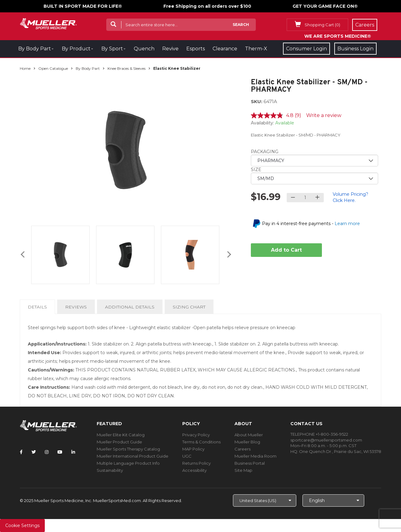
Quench (144, 49)
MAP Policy (193, 449)
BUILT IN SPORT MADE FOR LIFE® (83, 6)
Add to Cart (286, 250)
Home (25, 68)
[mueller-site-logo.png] (48, 23)
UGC (187, 456)
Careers (243, 449)
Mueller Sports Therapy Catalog (128, 449)
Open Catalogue (53, 68)
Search (241, 25)
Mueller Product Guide (119, 442)
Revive (170, 49)
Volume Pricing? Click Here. (350, 197)
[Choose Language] (333, 501)
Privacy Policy (196, 435)
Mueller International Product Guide (133, 456)
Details (39, 309)
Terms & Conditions (201, 442)
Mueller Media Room (255, 456)
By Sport (112, 49)
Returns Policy (196, 463)
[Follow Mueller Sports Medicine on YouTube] (60, 452)
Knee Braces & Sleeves (127, 68)
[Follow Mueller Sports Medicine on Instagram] (47, 452)
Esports (196, 49)
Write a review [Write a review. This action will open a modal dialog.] (324, 115)
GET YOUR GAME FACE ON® (325, 6)
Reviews (76, 307)
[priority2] (315, 178)
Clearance (225, 49)
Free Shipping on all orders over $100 (207, 6)
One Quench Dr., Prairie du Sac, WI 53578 (340, 451)
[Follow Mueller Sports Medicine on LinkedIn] (73, 452)
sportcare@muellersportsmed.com (326, 440)
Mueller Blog (247, 442)
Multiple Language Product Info (128, 463)
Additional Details (130, 307)
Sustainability (110, 470)
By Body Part (35, 49)
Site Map (243, 470)
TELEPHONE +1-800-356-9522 (319, 434)
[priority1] (315, 161)
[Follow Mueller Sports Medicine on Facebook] (21, 452)
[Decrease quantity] (293, 198)
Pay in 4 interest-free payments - (311, 224)
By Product (76, 49)
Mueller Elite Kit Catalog (121, 435)
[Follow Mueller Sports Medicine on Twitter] (34, 452)
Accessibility (194, 470)
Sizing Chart (189, 307)
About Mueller (249, 435)
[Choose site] (265, 501)
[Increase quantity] (317, 198)
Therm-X (256, 49)
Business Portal (250, 463)
